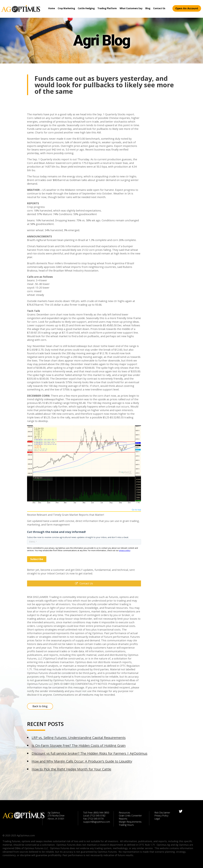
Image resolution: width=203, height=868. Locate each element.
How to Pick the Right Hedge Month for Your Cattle (71, 769)
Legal (157, 819)
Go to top (136, 510)
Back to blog (40, 706)
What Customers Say (131, 8)
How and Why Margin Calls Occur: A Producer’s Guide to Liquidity (82, 761)
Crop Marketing (66, 8)
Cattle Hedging (86, 8)
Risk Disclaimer (162, 813)
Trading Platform (107, 8)
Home (52, 8)
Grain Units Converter (130, 816)
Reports (123, 819)
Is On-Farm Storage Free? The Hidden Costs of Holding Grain (79, 745)
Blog (148, 8)
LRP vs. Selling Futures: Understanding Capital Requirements (79, 738)
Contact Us (159, 8)
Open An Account (187, 8)
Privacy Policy (161, 816)
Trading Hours (126, 825)
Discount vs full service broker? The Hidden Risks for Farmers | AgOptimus (89, 753)
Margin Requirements (130, 822)
